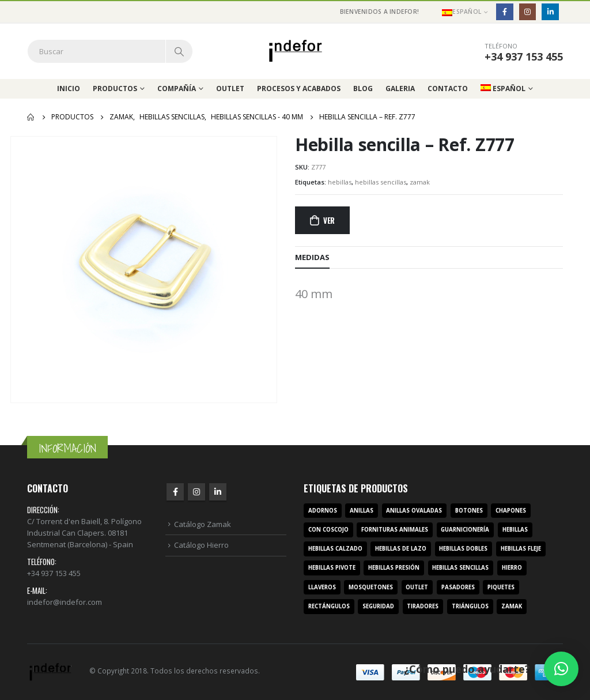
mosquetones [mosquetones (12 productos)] (371, 587)
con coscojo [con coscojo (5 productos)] (328, 530)
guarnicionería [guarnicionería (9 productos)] (465, 530)
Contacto (448, 89)
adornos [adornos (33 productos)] (323, 511)
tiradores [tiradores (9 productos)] (423, 606)
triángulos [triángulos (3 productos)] (470, 606)
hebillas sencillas (381, 182)
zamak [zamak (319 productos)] (512, 606)
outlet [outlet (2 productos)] (417, 587)
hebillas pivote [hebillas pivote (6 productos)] (332, 568)
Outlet (230, 89)
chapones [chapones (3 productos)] (511, 511)
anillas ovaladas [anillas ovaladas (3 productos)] (414, 511)
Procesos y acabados (299, 89)
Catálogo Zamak (203, 524)
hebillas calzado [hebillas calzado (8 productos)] (335, 549)
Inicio (69, 89)
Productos (115, 89)
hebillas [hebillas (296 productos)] (515, 530)
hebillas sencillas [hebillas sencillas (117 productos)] (460, 568)
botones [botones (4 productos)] (469, 511)
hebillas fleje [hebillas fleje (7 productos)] (521, 549)
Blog (363, 89)
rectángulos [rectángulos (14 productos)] (329, 606)
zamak (420, 182)
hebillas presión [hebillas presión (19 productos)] (394, 568)
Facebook (175, 492)
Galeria (400, 89)
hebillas (340, 182)
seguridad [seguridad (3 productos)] (378, 606)
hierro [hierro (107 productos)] (512, 568)
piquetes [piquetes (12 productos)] (501, 587)
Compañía (177, 89)
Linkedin (218, 492)
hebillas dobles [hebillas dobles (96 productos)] (463, 549)
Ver (329, 220)
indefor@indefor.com (65, 602)
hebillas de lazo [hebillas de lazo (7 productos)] (401, 549)
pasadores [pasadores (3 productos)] (458, 587)
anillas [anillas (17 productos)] (362, 511)
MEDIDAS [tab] (312, 257)
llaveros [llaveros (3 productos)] (322, 587)
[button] (561, 669)
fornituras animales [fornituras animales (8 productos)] (395, 530)
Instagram (196, 492)
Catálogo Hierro (201, 545)
